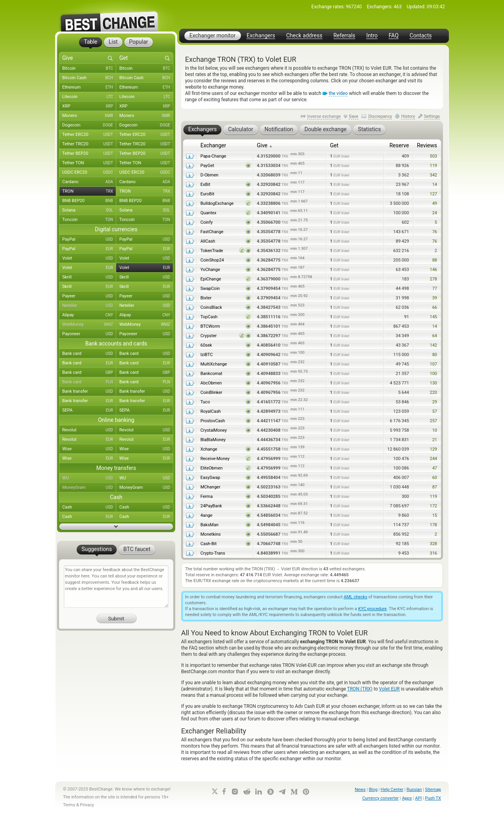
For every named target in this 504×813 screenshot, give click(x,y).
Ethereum (89, 87)
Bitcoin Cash (89, 78)
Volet (89, 258)
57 (435, 411)
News (360, 790)
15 (435, 515)
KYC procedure (373, 609)
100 (433, 374)
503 (433, 156)
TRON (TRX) (360, 689)
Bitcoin (89, 69)
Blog (373, 790)
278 (433, 279)
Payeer (89, 296)
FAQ (394, 36)
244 (433, 459)
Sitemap (433, 790)
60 (435, 478)
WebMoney (89, 325)
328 (433, 544)
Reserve (399, 145)
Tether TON (89, 163)
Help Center (392, 790)
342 (433, 175)
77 (435, 289)
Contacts (421, 36)
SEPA (89, 410)
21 (435, 440)
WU (89, 478)
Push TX (433, 798)
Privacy (87, 805)
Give (265, 145)
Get (334, 145)
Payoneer (89, 334)
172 (433, 506)
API (418, 798)
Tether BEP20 (89, 154)
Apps (407, 798)
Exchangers (261, 36)
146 (433, 270)
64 (435, 336)
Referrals (345, 36)
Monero (89, 116)
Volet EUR (389, 689)
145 (433, 317)
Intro (372, 36)
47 (435, 468)
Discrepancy (380, 116)
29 (435, 402)
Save (354, 116)
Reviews (427, 145)
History (408, 116)
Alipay (89, 315)
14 (435, 185)
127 (433, 194)
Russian (414, 790)
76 (435, 232)
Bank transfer (89, 392)
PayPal (89, 239)
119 (433, 166)
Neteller (89, 306)
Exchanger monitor (212, 35)
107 (433, 364)
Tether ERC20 (89, 135)
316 (433, 553)
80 (435, 355)
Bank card (89, 354)
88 (435, 260)
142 (433, 345)
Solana (89, 210)
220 (433, 393)
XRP (89, 106)
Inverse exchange (324, 116)
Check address (304, 36)
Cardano (89, 182)
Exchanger (213, 145)
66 (435, 307)
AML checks (356, 597)
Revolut (89, 430)
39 (435, 298)
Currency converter (381, 798)
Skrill (89, 277)
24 (435, 213)
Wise (89, 449)
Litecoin (89, 97)
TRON (89, 191)
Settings (432, 116)
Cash (89, 507)
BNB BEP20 (89, 201)
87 (435, 487)
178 (433, 525)
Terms (69, 805)
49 (435, 203)
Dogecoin (89, 125)
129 (433, 449)
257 (433, 421)
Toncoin (89, 220)
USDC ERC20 (89, 173)
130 (433, 383)
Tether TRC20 (89, 144)
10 (435, 430)
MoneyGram (89, 488)
